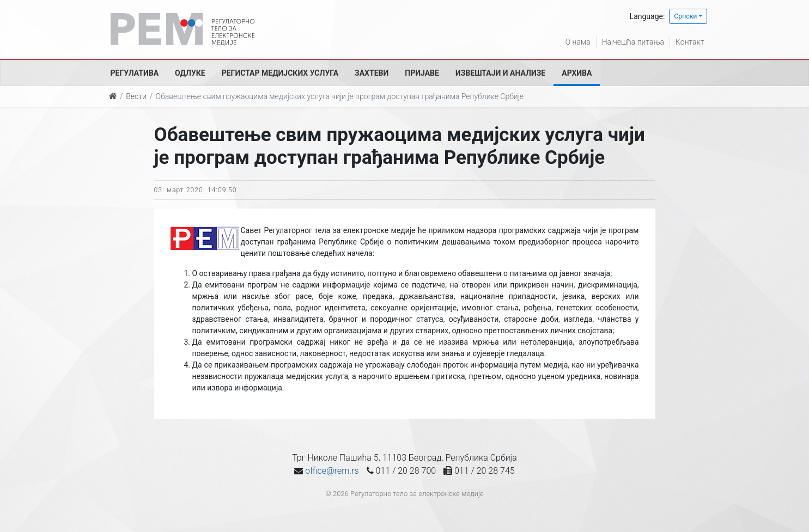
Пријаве (422, 73)
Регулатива (135, 73)
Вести (136, 96)
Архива (577, 73)
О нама (578, 42)
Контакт (690, 42)
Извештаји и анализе (500, 73)
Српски (685, 16)
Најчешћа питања (633, 42)
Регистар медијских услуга (280, 73)
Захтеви (372, 73)
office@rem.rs (332, 471)
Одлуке (190, 73)
